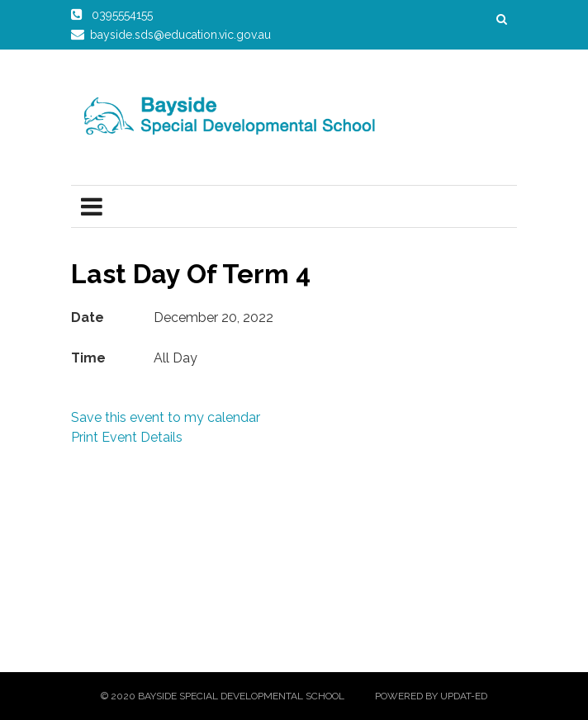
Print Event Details (127, 437)
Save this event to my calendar (166, 417)
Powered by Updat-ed (431, 696)
